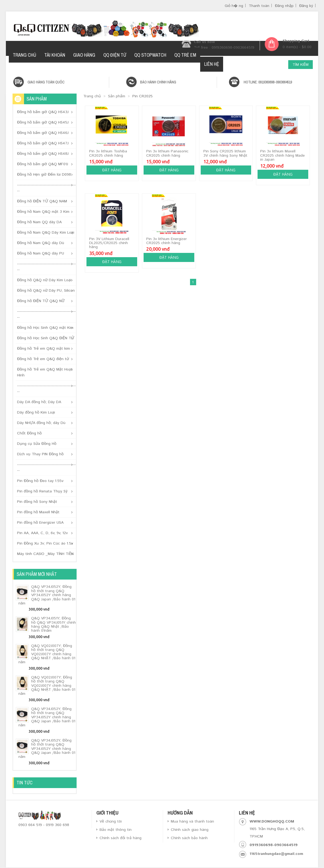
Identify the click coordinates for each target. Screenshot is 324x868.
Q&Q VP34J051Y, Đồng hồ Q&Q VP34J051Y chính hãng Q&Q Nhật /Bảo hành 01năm (54, 624)
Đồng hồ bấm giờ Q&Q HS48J (43, 154)
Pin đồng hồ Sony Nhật (37, 502)
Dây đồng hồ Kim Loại (36, 412)
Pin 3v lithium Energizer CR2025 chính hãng (167, 241)
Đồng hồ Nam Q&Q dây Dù (41, 243)
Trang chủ (92, 96)
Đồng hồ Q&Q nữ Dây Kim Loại (44, 280)
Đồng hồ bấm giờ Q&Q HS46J (43, 133)
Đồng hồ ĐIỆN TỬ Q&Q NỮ (41, 301)
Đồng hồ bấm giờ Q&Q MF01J (43, 164)
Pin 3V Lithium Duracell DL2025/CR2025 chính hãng (109, 243)
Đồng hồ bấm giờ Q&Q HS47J (43, 143)
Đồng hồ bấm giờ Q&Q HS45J (43, 122)
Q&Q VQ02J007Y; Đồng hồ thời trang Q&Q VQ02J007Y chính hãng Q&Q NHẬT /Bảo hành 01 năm (47, 654)
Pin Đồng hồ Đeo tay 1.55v (40, 481)
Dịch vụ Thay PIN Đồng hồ (40, 454)
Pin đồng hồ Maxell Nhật (38, 512)
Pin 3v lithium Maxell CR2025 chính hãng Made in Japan (282, 155)
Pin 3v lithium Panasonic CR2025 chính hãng (167, 153)
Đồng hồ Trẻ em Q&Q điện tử (43, 359)
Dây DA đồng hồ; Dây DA (39, 402)
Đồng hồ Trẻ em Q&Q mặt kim (44, 349)
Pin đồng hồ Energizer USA (40, 523)
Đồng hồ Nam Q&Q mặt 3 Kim (43, 212)
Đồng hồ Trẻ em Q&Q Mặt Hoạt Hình (45, 372)
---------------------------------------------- (46, 188)
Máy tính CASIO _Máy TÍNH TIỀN (45, 554)
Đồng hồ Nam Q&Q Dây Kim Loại (46, 233)
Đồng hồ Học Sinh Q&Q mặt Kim (45, 328)
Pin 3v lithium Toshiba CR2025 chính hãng (108, 153)
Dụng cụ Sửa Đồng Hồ (37, 444)
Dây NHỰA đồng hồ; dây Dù (41, 423)
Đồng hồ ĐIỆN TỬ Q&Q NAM (42, 201)
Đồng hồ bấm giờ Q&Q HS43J (43, 112)
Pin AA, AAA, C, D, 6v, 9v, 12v (42, 533)
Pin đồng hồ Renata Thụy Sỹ (42, 491)
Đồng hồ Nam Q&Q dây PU (41, 253)
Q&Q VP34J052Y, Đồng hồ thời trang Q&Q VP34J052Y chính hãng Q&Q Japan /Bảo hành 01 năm (47, 595)
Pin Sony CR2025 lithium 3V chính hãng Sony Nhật (225, 153)
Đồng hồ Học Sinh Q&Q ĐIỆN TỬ (46, 338)
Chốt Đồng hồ (29, 433)
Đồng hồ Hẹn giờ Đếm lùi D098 (44, 175)
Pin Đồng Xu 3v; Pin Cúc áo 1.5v (45, 543)
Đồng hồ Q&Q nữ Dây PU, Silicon (46, 291)
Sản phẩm (117, 96)
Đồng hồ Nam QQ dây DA (39, 222)
